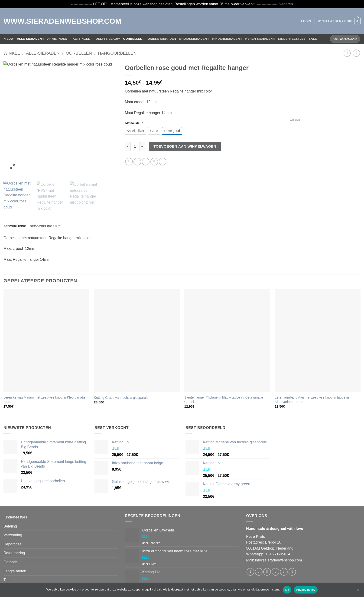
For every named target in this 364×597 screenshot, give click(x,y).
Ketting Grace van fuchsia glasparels (121, 374)
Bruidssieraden (194, 39)
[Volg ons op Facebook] (250, 548)
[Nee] (358, 591)
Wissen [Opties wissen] (295, 120)
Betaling (10, 502)
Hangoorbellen (117, 53)
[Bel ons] (284, 548)
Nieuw (9, 39)
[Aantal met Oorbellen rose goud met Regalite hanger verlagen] (128, 146)
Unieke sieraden (162, 39)
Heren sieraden (260, 39)
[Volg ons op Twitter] (267, 548)
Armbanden (58, 39)
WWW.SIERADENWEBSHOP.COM (23, 21)
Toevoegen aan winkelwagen (185, 146)
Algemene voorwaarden (23, 574)
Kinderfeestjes (292, 39)
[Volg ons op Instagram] (259, 548)
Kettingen (83, 39)
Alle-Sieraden (30, 39)
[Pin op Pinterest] (154, 162)
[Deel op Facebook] (129, 162)
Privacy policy (306, 590)
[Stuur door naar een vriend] (146, 162)
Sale (313, 39)
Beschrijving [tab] (15, 202)
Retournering (14, 529)
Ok (287, 590)
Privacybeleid (15, 565)
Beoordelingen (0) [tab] (46, 202)
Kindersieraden (227, 39)
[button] (306, 21)
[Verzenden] (356, 39)
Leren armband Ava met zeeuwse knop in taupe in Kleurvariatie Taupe (312, 376)
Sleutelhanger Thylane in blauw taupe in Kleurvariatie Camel (224, 376)
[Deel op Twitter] (137, 162)
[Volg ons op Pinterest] (292, 548)
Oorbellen (134, 39)
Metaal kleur (134, 123)
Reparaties (12, 520)
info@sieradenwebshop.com (279, 536)
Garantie (11, 538)
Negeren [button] (286, 4)
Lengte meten (15, 547)
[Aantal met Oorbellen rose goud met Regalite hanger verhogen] (143, 146)
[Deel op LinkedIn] (163, 162)
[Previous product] (356, 53)
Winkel (12, 53)
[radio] (135, 131)
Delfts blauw (108, 39)
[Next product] (347, 53)
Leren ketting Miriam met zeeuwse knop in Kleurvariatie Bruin (45, 376)
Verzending (13, 511)
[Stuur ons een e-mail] (275, 548)
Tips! (7, 556)
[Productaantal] (135, 146)
